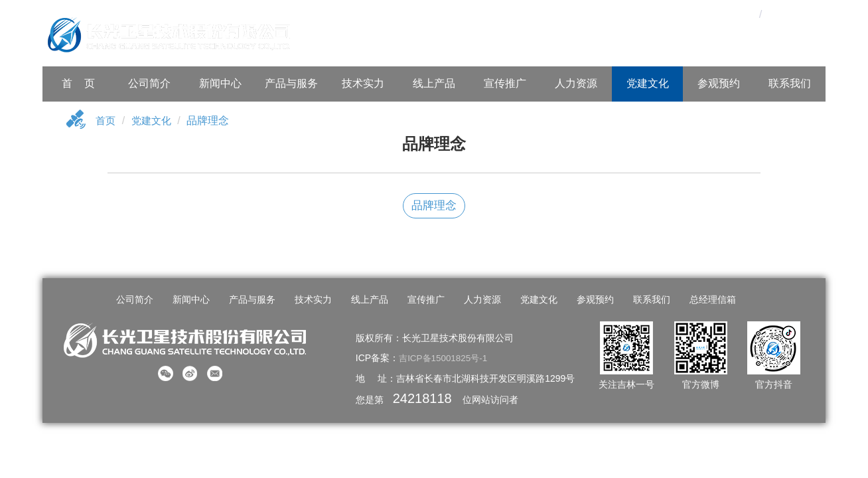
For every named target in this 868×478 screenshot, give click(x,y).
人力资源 (576, 83)
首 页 (78, 83)
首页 (106, 121)
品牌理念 (434, 206)
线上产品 (434, 83)
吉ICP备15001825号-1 (445, 358)
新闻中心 (220, 83)
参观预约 (719, 83)
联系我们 (790, 83)
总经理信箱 (705, 300)
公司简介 (149, 83)
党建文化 (648, 83)
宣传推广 (505, 83)
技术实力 (363, 83)
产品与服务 (291, 83)
